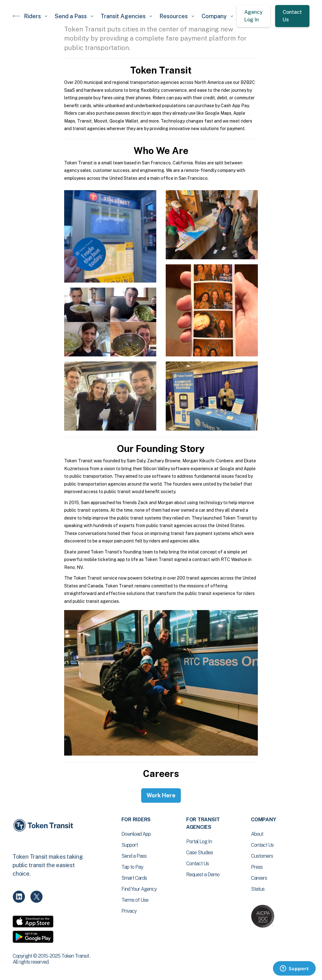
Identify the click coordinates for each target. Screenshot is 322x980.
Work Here (161, 795)
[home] (16, 16)
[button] (36, 16)
